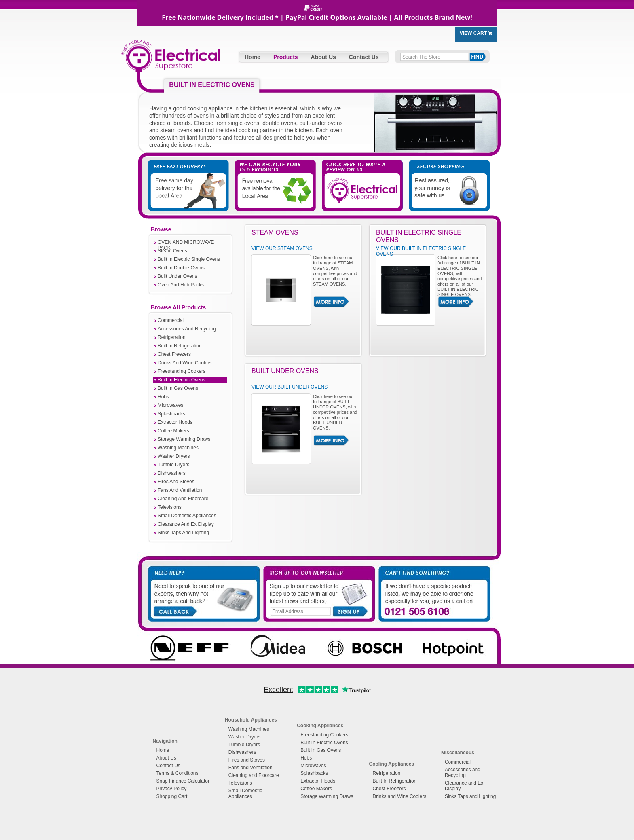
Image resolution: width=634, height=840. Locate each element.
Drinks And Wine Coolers (185, 363)
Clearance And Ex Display (186, 524)
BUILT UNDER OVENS (285, 371)
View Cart (476, 33)
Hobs (163, 397)
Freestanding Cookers (182, 371)
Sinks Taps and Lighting (470, 796)
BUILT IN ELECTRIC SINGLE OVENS (419, 236)
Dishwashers (172, 473)
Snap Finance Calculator (183, 781)
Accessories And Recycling (187, 329)
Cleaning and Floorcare (254, 775)
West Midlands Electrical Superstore (170, 60)
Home (253, 57)
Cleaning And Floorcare (183, 499)
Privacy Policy (172, 789)
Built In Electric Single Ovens (189, 259)
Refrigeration (172, 337)
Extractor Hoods (175, 422)
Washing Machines (178, 448)
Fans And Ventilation (180, 490)
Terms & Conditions (178, 773)
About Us (323, 57)
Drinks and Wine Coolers (400, 796)
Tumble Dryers (173, 465)
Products (286, 57)
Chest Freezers (174, 354)
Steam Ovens (172, 251)
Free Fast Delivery (190, 178)
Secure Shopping (444, 178)
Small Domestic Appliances (187, 516)
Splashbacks (171, 414)
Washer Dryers (174, 456)
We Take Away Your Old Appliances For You (275, 178)
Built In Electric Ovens (181, 380)
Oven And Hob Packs (181, 285)
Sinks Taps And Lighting (183, 533)
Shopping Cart (172, 796)
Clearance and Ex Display (464, 786)
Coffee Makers (173, 431)
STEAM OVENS (275, 232)
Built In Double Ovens (181, 268)
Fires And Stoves (176, 482)
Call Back (175, 611)
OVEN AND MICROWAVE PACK (186, 243)
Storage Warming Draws (184, 439)
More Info (331, 302)
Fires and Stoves (247, 760)
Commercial (171, 320)
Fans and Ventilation (250, 768)
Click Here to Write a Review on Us (359, 178)
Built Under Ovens (177, 276)
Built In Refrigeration (180, 346)
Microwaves (170, 405)
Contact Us (364, 57)
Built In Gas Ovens (178, 388)
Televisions (170, 507)
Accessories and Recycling (463, 772)
